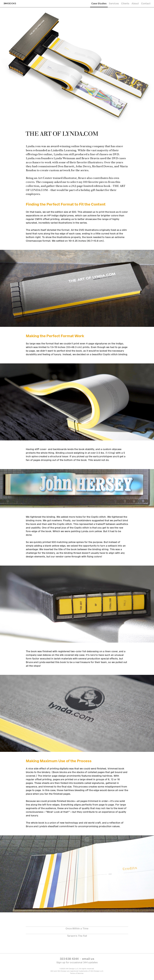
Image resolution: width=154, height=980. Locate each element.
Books (10, 3)
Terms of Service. (77, 973)
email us (88, 959)
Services (114, 3)
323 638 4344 (69, 959)
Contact (146, 3)
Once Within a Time (77, 928)
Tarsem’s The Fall (77, 936)
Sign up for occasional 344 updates (77, 962)
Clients (125, 3)
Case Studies (99, 3)
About (135, 3)
